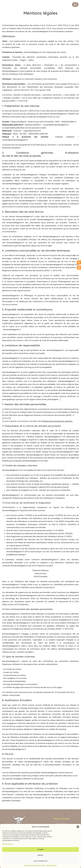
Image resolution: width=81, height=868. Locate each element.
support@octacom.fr (32, 131)
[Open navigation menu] (75, 5)
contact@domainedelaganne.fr (56, 125)
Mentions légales (52, 865)
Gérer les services (7, 844)
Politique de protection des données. (57, 421)
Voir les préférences (41, 861)
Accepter (40, 849)
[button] (78, 827)
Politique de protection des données (35, 865)
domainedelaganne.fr (41, 31)
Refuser (41, 855)
